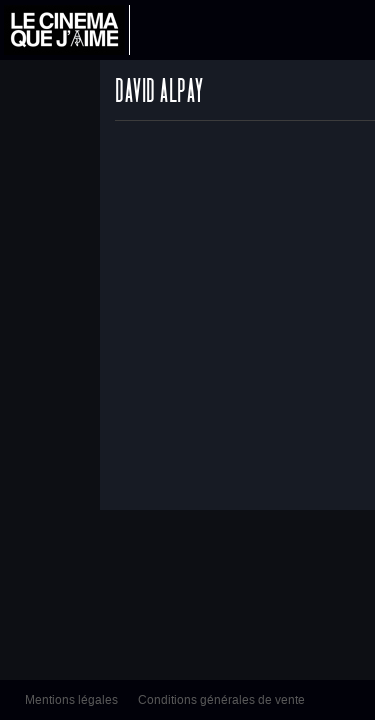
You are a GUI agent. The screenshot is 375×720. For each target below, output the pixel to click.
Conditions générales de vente (221, 700)
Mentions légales (71, 700)
